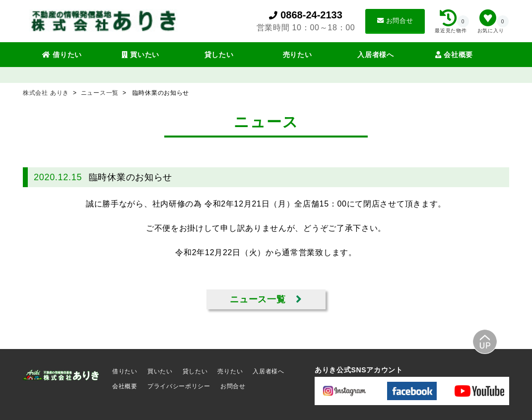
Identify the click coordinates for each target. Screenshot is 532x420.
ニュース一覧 (101, 93)
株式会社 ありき (47, 93)
